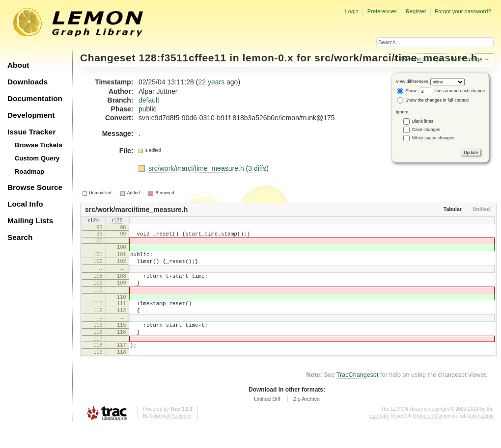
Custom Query (37, 158)
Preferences (382, 11)
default (149, 100)
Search (20, 237)
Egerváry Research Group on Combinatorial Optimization (431, 438)
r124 (93, 221)
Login (351, 11)
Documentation (35, 98)
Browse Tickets (39, 145)
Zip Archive (306, 421)
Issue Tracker (31, 132)
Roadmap (30, 171)
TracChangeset (358, 397)
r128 (117, 221)
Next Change (466, 59)
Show (407, 91)
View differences (412, 81)
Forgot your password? (463, 11)
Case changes (426, 130)
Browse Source (35, 187)
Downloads (28, 82)
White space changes (433, 138)
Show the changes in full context (433, 100)
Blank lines (423, 121)
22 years (211, 82)
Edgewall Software (170, 438)
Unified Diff (267, 421)
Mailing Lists (30, 221)
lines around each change (452, 91)
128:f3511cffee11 (183, 58)
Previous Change (420, 59)
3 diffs (257, 168)
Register (416, 11)
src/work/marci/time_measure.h (197, 168)
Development (31, 115)
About (18, 65)
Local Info (25, 204)
